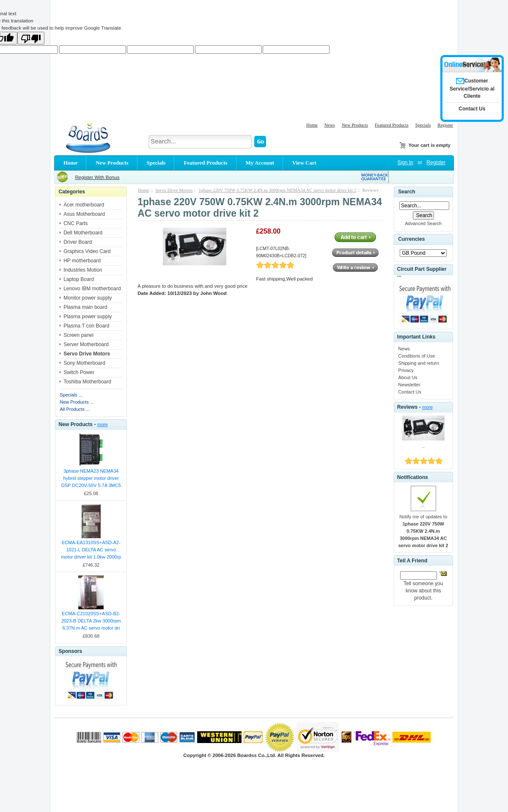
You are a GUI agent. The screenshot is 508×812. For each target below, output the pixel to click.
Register (445, 125)
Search (406, 192)
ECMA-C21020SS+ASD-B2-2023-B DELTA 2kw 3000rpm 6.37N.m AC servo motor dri (91, 621)
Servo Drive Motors (174, 190)
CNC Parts (76, 223)
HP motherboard (82, 261)
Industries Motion (83, 270)
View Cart (304, 163)
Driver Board (78, 242)
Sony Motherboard (84, 363)
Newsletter (409, 385)
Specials (423, 125)
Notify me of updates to (423, 531)
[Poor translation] (31, 38)
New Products (355, 125)
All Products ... (75, 409)
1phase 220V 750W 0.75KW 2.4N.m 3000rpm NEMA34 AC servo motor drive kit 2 (277, 190)
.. (423, 446)
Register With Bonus (97, 177)
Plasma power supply (88, 317)
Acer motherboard (84, 205)
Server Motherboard (86, 344)
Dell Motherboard (83, 233)
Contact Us (410, 392)
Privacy (406, 370)
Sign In (405, 162)
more (103, 424)
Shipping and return (419, 363)
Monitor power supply (88, 298)
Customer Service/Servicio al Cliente (472, 88)
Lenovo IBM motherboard (92, 289)
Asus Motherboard (84, 214)
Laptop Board (79, 279)
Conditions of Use (417, 356)
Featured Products (392, 125)
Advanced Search (423, 223)
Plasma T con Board (86, 326)
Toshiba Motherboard (87, 382)
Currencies (411, 239)
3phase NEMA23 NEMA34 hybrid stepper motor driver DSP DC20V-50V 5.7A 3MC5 (91, 478)
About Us (408, 377)
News (330, 125)
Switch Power (79, 372)
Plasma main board (85, 307)
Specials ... (71, 395)
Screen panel (78, 335)
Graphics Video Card (87, 251)
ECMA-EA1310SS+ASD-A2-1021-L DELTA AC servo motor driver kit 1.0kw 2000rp (91, 550)
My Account (260, 163)
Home (312, 125)
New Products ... (77, 402)
